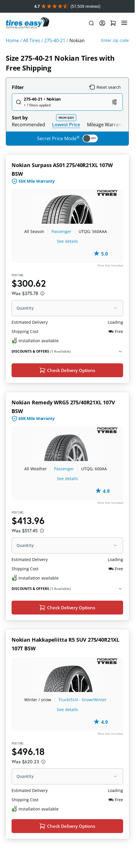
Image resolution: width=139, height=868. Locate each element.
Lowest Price (66, 137)
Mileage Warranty (106, 137)
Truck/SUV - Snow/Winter (83, 714)
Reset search (105, 100)
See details (67, 254)
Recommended (28, 137)
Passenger (61, 244)
